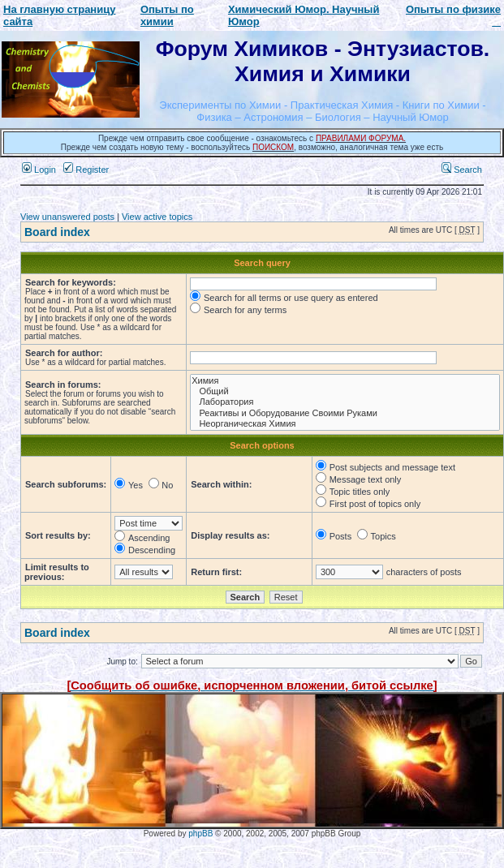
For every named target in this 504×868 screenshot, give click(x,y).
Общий (345, 391)
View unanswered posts (67, 217)
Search (462, 170)
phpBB (200, 834)
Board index (57, 232)
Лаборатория (345, 402)
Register (86, 170)
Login (39, 170)
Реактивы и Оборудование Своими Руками (345, 413)
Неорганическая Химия (345, 424)
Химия (345, 381)
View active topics (157, 217)
